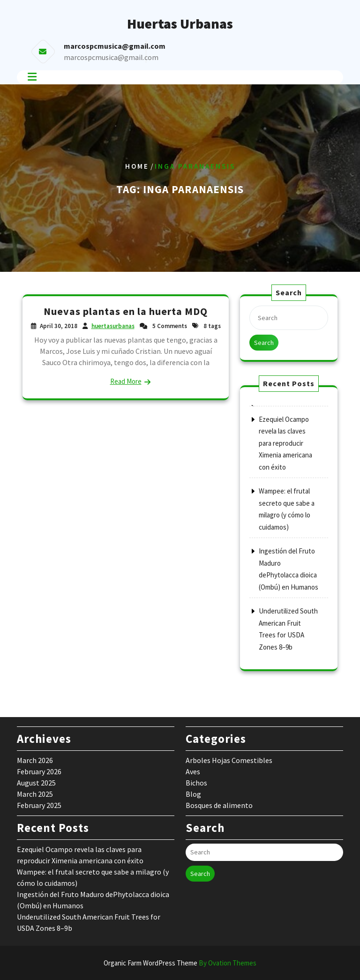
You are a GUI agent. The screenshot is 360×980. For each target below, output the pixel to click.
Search (264, 343)
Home (137, 166)
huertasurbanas (113, 326)
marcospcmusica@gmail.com (111, 57)
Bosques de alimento (219, 805)
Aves (193, 771)
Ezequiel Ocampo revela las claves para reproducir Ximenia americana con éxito (285, 443)
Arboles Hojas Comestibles (229, 760)
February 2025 (39, 805)
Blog (193, 794)
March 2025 (35, 794)
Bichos (196, 783)
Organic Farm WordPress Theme (180, 963)
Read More (126, 381)
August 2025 (36, 783)
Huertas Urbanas (180, 23)
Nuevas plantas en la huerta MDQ (126, 311)
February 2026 (39, 771)
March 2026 (35, 760)
